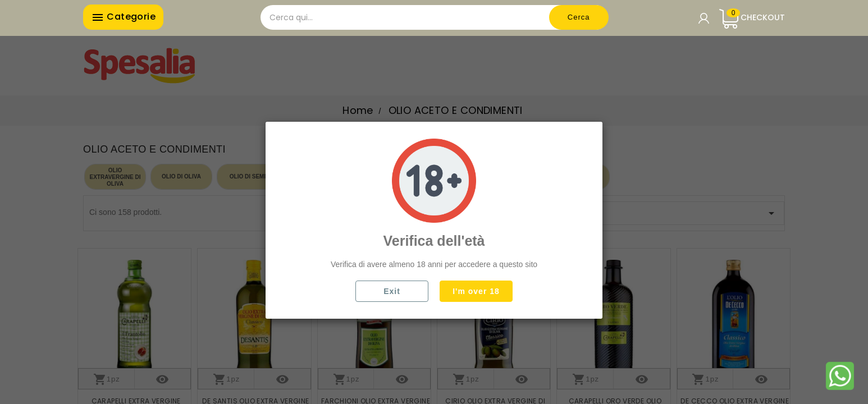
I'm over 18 (476, 291)
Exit (392, 291)
